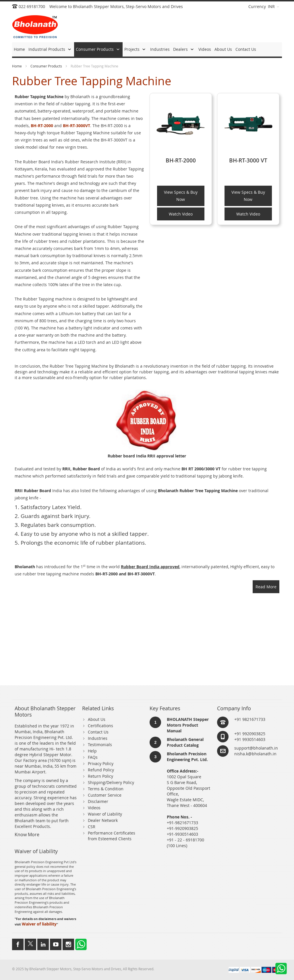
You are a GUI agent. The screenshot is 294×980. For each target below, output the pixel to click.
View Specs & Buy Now (181, 196)
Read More (266, 587)
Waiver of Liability (105, 814)
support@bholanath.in (256, 748)
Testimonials (100, 745)
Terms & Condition (106, 789)
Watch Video (181, 214)
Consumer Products (47, 66)
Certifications (100, 726)
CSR (92, 827)
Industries (98, 738)
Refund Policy (101, 770)
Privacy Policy (101, 763)
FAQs (93, 757)
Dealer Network (103, 820)
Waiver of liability (39, 924)
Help (92, 751)
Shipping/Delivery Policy (111, 782)
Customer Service (105, 795)
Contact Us (98, 732)
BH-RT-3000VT (77, 126)
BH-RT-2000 (42, 126)
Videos (94, 808)
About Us (97, 719)
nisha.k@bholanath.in (255, 754)
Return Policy (100, 776)
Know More (27, 835)
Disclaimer (98, 801)
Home (17, 66)
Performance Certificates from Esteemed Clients (112, 836)
